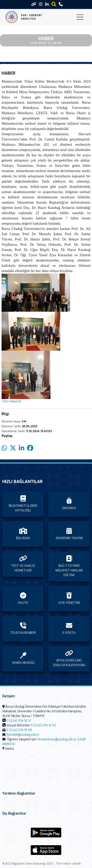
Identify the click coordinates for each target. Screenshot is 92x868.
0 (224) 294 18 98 (19, 730)
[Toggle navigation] (80, 17)
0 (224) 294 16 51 (19, 721)
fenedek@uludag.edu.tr (23, 735)
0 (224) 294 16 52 (43, 725)
